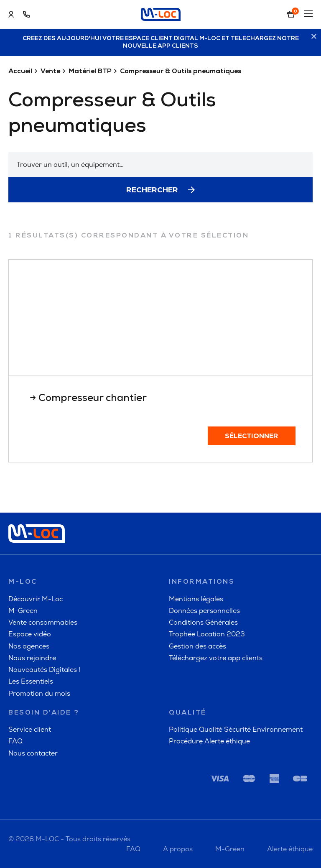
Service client (30, 729)
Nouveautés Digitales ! (44, 670)
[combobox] (160, 165)
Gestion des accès (197, 646)
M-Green (23, 611)
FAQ (15, 741)
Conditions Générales (203, 622)
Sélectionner (252, 437)
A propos (178, 849)
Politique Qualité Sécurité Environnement (236, 729)
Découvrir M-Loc (36, 599)
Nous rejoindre (32, 658)
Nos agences (29, 646)
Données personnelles (204, 611)
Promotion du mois (39, 693)
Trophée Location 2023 (207, 634)
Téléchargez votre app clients (216, 658)
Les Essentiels (31, 681)
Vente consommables (43, 622)
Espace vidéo (30, 634)
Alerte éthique (290, 849)
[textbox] (160, 165)
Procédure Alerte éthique (209, 741)
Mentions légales (196, 599)
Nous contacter (33, 753)
